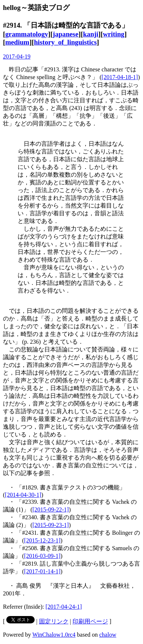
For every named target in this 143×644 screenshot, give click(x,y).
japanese (66, 34)
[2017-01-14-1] (42, 571)
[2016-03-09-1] (42, 556)
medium (17, 42)
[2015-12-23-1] (42, 540)
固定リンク (54, 621)
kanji (91, 34)
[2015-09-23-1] (51, 525)
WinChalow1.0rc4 (54, 635)
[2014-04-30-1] (23, 495)
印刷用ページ (90, 621)
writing (114, 34)
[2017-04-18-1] (120, 77)
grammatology (27, 34)
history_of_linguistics (65, 42)
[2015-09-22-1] (51, 509)
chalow (108, 635)
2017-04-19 (17, 56)
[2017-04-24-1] (64, 607)
